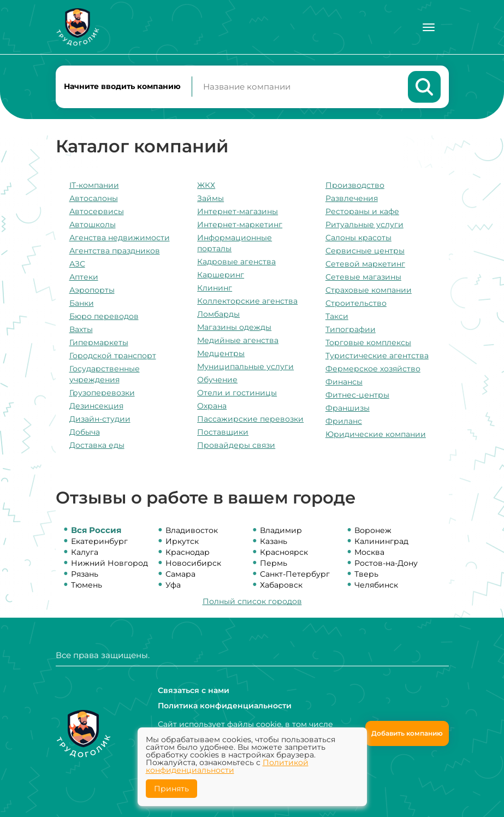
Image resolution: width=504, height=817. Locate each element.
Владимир (281, 530)
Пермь (274, 563)
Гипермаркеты (99, 342)
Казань (274, 541)
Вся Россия (96, 530)
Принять (171, 789)
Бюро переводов (104, 316)
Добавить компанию (407, 733)
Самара (180, 574)
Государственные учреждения (105, 374)
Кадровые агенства (236, 262)
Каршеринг (221, 275)
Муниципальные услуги (245, 366)
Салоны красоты (358, 238)
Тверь (366, 574)
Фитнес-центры (357, 395)
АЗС (77, 264)
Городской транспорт (113, 356)
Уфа (173, 585)
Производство (355, 185)
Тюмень (87, 585)
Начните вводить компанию (122, 86)
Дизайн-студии (100, 419)
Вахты (81, 329)
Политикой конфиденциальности (227, 766)
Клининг (215, 288)
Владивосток (192, 530)
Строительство (356, 303)
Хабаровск (281, 585)
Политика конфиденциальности (225, 706)
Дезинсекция (96, 406)
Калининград (381, 541)
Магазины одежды (234, 327)
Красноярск (284, 552)
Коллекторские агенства (247, 301)
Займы (211, 198)
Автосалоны (94, 198)
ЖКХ (206, 185)
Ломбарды (218, 314)
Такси (337, 316)
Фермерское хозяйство (373, 369)
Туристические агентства (377, 356)
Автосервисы (97, 211)
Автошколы (93, 224)
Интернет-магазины (238, 211)
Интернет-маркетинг (240, 224)
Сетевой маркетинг (365, 264)
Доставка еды (97, 445)
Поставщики (223, 432)
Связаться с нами (194, 690)
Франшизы (348, 408)
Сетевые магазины (363, 277)
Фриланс (344, 421)
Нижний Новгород (109, 563)
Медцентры (221, 353)
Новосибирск (193, 563)
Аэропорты (92, 290)
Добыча (85, 432)
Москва (369, 552)
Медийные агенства (238, 340)
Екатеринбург (99, 541)
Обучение (217, 380)
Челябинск (376, 585)
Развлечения (352, 198)
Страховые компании (369, 290)
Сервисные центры (365, 251)
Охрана (212, 406)
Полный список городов (252, 601)
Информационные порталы (235, 243)
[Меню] (429, 27)
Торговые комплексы (368, 342)
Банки (82, 303)
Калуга (85, 552)
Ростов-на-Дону (386, 563)
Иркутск (182, 541)
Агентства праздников (115, 251)
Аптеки (84, 277)
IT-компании (94, 185)
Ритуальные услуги (364, 224)
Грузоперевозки (102, 393)
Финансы (344, 382)
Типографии (351, 329)
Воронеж (373, 530)
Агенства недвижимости (120, 238)
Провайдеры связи (236, 445)
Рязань (85, 574)
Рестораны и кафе (362, 211)
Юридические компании (376, 434)
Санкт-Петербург (295, 574)
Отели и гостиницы (237, 393)
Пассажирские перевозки (250, 419)
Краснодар (188, 552)
